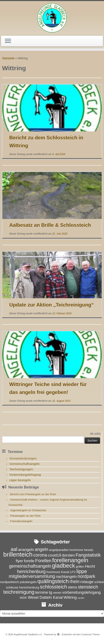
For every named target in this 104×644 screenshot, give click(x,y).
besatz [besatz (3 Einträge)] (89, 550)
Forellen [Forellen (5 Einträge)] (43, 561)
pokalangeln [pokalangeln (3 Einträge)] (28, 582)
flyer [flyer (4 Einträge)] (19, 561)
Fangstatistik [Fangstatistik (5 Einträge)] (88, 555)
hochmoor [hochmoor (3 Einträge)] (53, 572)
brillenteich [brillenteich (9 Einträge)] (18, 554)
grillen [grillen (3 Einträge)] (80, 566)
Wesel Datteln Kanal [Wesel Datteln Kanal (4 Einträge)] (45, 597)
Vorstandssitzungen (23, 458)
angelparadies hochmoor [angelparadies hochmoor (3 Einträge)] (66, 550)
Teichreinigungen (21, 469)
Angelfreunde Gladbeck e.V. (28, 634)
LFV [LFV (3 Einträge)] (73, 572)
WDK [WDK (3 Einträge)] (23, 598)
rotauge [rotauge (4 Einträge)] (87, 582)
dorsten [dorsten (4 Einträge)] (68, 555)
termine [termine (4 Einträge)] (42, 592)
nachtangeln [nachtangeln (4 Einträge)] (66, 576)
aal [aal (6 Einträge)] (14, 549)
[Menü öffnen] (8, 41)
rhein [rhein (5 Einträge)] (75, 582)
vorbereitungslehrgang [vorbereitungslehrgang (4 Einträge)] (82, 592)
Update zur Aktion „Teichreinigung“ (51, 305)
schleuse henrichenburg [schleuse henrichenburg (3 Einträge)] (23, 587)
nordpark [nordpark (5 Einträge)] (86, 576)
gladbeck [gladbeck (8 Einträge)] (64, 566)
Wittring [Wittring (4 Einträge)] (70, 597)
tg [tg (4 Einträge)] (51, 592)
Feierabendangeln (21, 521)
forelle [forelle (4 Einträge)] (29, 561)
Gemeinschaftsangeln (24, 464)
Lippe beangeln (20, 480)
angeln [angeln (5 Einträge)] (41, 549)
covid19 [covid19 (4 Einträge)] (54, 555)
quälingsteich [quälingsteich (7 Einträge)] (53, 581)
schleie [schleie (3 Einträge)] (99, 582)
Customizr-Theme (91, 634)
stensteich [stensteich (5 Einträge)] (88, 587)
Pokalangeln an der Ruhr (25, 516)
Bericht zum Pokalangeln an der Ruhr (33, 494)
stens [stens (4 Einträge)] (73, 587)
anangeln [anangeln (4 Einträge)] (26, 550)
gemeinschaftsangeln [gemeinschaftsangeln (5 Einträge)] (30, 566)
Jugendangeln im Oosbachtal (28, 510)
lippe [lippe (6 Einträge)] (82, 571)
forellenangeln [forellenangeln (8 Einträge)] (70, 560)
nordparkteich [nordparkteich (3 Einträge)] (9, 582)
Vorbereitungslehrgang (25, 475)
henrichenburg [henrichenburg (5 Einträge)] (31, 572)
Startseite (8, 58)
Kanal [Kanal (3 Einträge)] (65, 572)
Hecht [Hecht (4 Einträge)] (90, 566)
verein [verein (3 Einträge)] (57, 593)
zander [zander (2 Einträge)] (81, 598)
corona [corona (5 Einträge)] (40, 555)
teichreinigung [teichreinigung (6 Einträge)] (19, 592)
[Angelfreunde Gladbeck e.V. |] (52, 18)
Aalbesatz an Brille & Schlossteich (50, 225)
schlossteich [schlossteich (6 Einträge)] (53, 587)
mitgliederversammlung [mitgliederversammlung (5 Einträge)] (32, 576)
